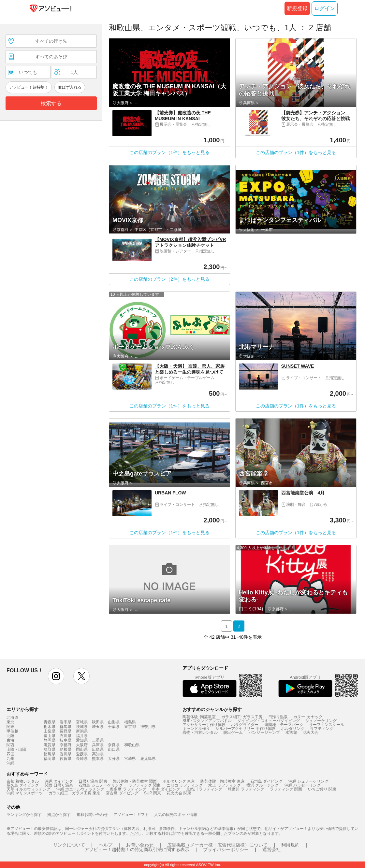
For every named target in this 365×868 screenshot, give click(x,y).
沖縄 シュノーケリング (308, 781)
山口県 (114, 749)
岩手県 (66, 722)
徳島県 (50, 754)
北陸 (10, 736)
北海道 (12, 718)
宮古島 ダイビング (122, 793)
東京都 (130, 727)
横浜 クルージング (263, 785)
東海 (10, 740)
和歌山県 (132, 745)
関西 (10, 745)
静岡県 (50, 740)
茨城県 (82, 727)
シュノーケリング (321, 721)
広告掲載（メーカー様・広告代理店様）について (217, 845)
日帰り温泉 (278, 717)
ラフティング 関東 (145, 785)
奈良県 (114, 745)
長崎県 (82, 759)
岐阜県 (66, 740)
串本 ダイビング (166, 789)
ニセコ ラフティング (185, 785)
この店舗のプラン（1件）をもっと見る (169, 152)
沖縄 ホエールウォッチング (80, 789)
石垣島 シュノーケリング (101, 785)
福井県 (82, 736)
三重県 (98, 740)
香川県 (66, 754)
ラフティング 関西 (286, 789)
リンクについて (69, 845)
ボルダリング (293, 729)
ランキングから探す (24, 815)
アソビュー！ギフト (131, 815)
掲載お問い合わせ (92, 815)
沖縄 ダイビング (59, 781)
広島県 (98, 749)
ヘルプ (106, 845)
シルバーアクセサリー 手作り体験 (245, 729)
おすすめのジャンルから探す (212, 709)
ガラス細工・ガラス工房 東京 (74, 793)
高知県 (98, 754)
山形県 (114, 722)
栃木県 (50, 727)
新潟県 (82, 731)
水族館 (291, 733)
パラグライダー (245, 725)
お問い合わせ (140, 845)
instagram (56, 676)
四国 (10, 754)
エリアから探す (22, 709)
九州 (10, 759)
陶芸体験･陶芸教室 (199, 717)
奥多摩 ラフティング (128, 789)
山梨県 (50, 731)
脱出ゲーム (233, 733)
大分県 (114, 759)
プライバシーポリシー (226, 849)
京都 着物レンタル (23, 781)
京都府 (66, 745)
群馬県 (66, 727)
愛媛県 (82, 754)
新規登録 (297, 8)
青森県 (50, 722)
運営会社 (271, 849)
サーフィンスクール (327, 725)
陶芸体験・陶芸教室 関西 (135, 781)
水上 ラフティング (224, 785)
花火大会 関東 (179, 793)
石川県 (66, 736)
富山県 (50, 736)
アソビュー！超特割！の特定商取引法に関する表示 (137, 849)
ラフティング (322, 729)
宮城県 (82, 722)
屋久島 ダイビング (23, 785)
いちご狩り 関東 (322, 789)
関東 (10, 727)
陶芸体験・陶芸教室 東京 (222, 781)
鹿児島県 (148, 759)
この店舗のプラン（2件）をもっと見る (169, 279)
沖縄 (10, 763)
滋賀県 (50, 745)
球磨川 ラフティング (246, 789)
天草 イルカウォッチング (29, 789)
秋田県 (98, 722)
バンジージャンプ (264, 733)
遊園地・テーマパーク (284, 725)
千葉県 (114, 727)
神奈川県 (148, 727)
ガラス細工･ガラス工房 (242, 717)
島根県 (66, 749)
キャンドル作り (196, 729)
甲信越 (12, 731)
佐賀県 (66, 759)
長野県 (66, 731)
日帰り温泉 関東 (93, 781)
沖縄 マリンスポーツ (25, 793)
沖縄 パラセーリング (303, 785)
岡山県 (82, 749)
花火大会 (311, 733)
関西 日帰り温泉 (59, 785)
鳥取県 (50, 749)
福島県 (130, 722)
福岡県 (50, 759)
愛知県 (82, 740)
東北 (10, 722)
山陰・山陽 (16, 749)
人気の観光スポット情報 (176, 815)
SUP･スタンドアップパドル (207, 721)
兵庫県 (98, 745)
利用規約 (290, 845)
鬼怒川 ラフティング (204, 789)
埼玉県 (98, 727)
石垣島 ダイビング (266, 781)
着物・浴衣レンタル (200, 733)
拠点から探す (59, 815)
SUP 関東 (153, 793)
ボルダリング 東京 (179, 781)
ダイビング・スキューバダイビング (269, 721)
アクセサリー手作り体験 (204, 725)
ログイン (325, 8)
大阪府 (82, 745)
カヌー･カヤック (308, 717)
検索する (51, 103)
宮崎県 (130, 759)
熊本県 (98, 759)
